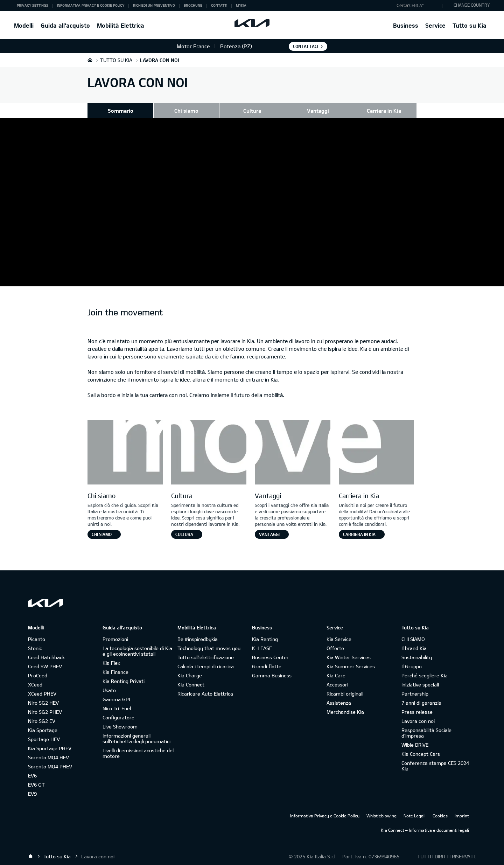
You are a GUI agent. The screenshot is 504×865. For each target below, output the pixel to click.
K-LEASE (262, 648)
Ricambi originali (345, 694)
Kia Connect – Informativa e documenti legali (425, 830)
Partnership (415, 694)
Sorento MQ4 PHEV (50, 766)
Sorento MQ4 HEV (48, 757)
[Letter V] (292, 453)
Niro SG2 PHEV (45, 712)
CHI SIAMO (413, 639)
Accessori (337, 685)
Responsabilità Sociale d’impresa (426, 733)
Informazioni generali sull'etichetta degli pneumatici (136, 738)
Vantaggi (318, 111)
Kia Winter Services (349, 657)
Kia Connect (191, 685)
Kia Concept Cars (421, 754)
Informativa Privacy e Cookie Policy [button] (91, 5)
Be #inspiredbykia (198, 639)
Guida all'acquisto (65, 25)
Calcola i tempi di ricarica (206, 666)
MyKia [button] (241, 5)
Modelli (24, 25)
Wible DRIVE (415, 745)
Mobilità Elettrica (121, 25)
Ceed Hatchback (46, 657)
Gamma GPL (117, 699)
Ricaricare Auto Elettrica (205, 694)
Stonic (35, 648)
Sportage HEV (44, 739)
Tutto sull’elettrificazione (206, 657)
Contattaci (306, 46)
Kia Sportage (43, 730)
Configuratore (118, 717)
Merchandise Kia (345, 712)
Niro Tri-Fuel (117, 708)
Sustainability (417, 657)
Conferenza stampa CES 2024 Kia (435, 766)
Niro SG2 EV (42, 721)
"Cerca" (416, 5)
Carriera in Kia (384, 111)
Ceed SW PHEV (45, 666)
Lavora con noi (418, 721)
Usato (109, 690)
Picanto (37, 639)
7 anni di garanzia (421, 703)
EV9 (32, 794)
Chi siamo (186, 111)
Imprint (462, 816)
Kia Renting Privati (124, 681)
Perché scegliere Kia (425, 675)
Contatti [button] (219, 5)
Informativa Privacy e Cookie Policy (325, 816)
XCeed (35, 685)
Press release (417, 712)
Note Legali (415, 816)
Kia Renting (265, 639)
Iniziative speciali (420, 685)
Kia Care (336, 675)
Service (435, 25)
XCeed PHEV (42, 694)
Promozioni (115, 639)
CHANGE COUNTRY (472, 5)
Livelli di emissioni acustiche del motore (138, 753)
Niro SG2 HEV (43, 703)
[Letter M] (125, 453)
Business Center (270, 657)
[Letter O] (209, 453)
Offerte (335, 648)
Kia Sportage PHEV (50, 748)
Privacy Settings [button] (33, 5)
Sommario (121, 111)
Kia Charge (190, 675)
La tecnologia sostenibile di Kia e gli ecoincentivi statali (137, 651)
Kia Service (339, 639)
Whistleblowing (381, 816)
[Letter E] (376, 453)
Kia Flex (111, 663)
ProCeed (38, 675)
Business (406, 25)
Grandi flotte (267, 666)
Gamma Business (272, 675)
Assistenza (339, 703)
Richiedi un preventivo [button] (154, 5)
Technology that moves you (209, 648)
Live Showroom (120, 727)
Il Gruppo (412, 666)
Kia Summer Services (351, 666)
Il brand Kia (414, 648)
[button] (418, 6)
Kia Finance (115, 672)
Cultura (252, 111)
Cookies (440, 816)
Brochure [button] (193, 5)
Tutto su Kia (470, 25)
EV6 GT (36, 785)
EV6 (32, 776)
